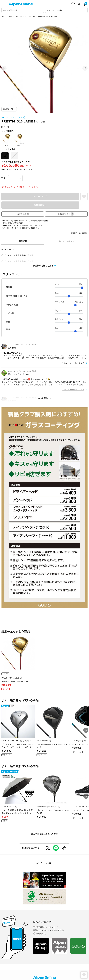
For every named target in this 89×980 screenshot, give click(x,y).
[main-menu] (4, 4)
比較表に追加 (23, 214)
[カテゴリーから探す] (66, 10)
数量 (3, 178)
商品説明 (23, 241)
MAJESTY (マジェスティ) (13, 117)
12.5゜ (19, 140)
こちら (25, 223)
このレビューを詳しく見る (73, 363)
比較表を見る (66, 214)
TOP (3, 17)
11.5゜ (7, 140)
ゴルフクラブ (20, 17)
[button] (4, 68)
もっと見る (43, 398)
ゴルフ (10, 17)
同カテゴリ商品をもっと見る (44, 834)
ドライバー (31, 17)
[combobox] (23, 10)
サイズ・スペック (66, 241)
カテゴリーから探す (45, 863)
